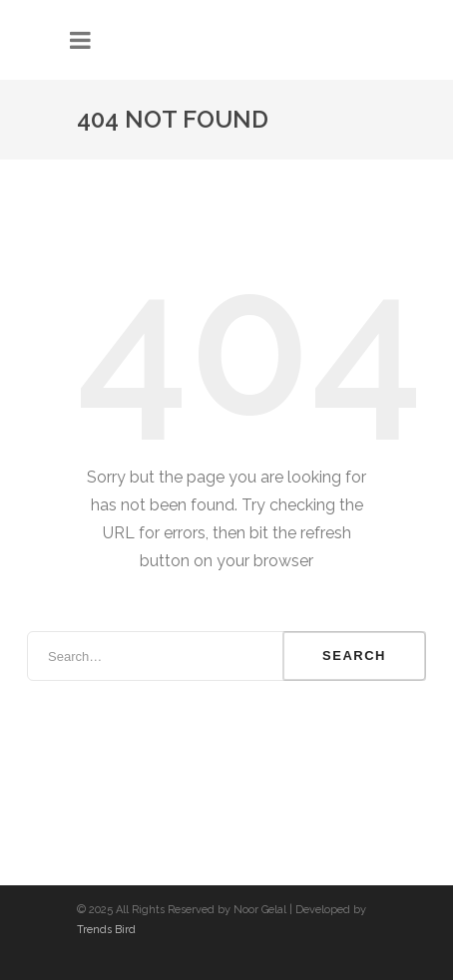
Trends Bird (106, 930)
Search (354, 655)
